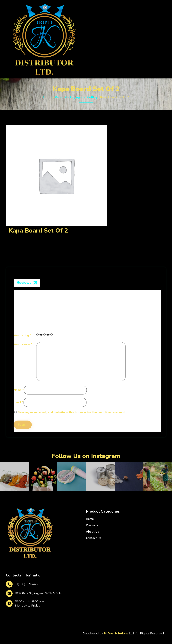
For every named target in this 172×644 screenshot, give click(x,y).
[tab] (27, 283)
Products (92, 525)
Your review (23, 344)
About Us (92, 532)
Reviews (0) (27, 283)
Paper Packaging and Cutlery (76, 97)
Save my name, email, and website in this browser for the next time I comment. (72, 412)
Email (19, 402)
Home (48, 97)
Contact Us (94, 538)
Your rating (23, 335)
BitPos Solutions (116, 633)
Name (19, 390)
